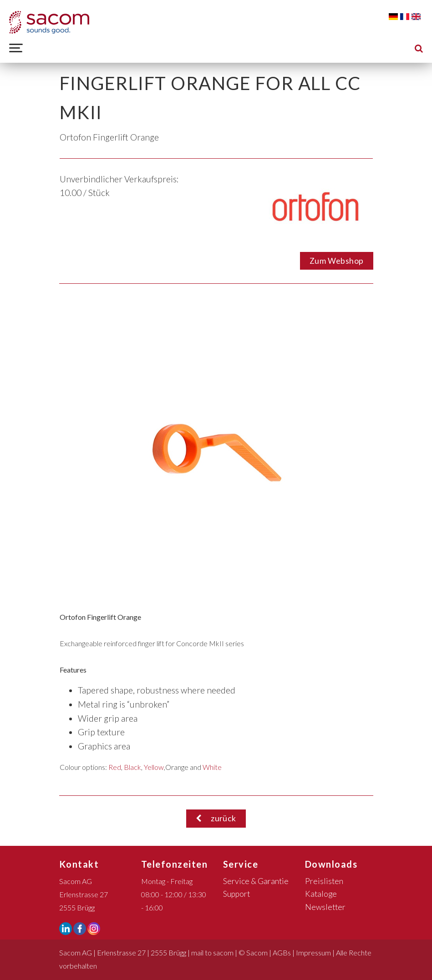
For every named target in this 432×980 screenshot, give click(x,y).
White (212, 767)
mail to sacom (212, 952)
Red (115, 767)
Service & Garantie (256, 881)
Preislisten (324, 881)
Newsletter (325, 907)
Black (132, 767)
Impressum (313, 952)
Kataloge (321, 894)
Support (236, 894)
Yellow (154, 767)
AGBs (282, 952)
